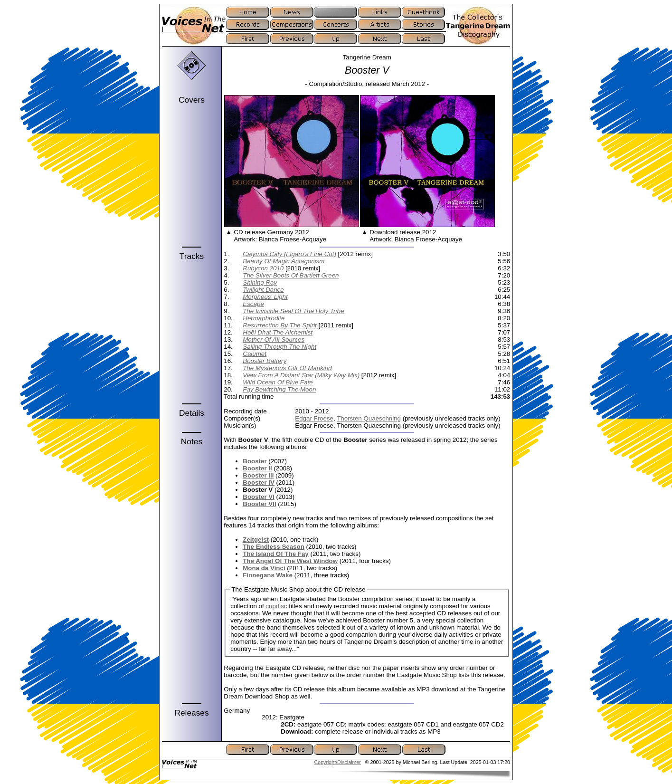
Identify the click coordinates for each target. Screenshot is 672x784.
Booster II (257, 468)
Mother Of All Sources (274, 339)
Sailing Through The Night (279, 347)
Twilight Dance (263, 290)
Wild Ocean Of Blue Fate (278, 382)
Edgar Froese (314, 418)
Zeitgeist (256, 540)
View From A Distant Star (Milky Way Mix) (301, 375)
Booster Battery (265, 361)
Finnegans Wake (268, 575)
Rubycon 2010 (263, 268)
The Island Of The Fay (276, 554)
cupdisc (276, 606)
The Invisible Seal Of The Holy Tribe (293, 311)
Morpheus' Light (265, 297)
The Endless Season (274, 547)
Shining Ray (260, 282)
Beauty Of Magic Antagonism (284, 261)
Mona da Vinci (264, 568)
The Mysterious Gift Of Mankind (287, 368)
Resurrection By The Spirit (280, 325)
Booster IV (259, 483)
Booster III (258, 475)
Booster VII (259, 504)
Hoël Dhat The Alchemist (278, 332)
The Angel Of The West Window (290, 561)
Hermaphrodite (264, 318)
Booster (255, 461)
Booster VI (259, 497)
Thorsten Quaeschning (369, 418)
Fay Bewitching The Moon (279, 389)
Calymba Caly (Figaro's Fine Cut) (289, 254)
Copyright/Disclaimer (338, 762)
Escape (253, 304)
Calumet (255, 354)
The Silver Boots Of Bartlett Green (291, 275)
